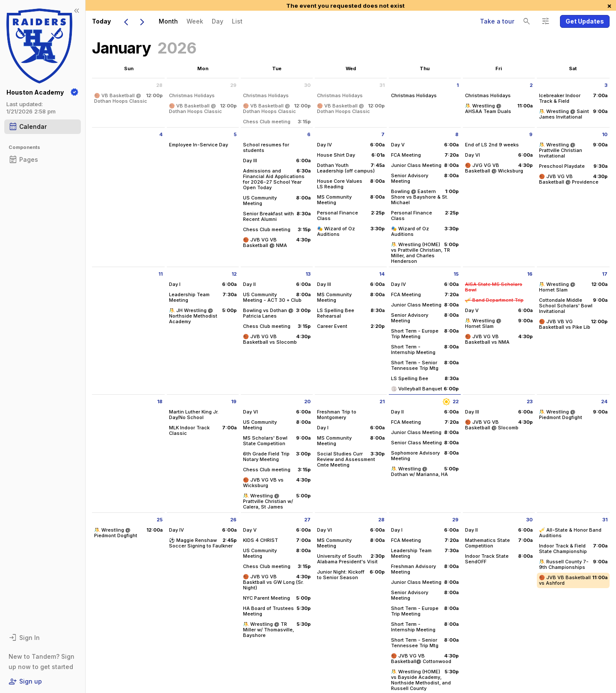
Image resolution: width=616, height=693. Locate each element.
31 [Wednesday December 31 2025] (382, 85)
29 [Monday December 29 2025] (233, 85)
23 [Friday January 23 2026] (530, 402)
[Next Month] (142, 21)
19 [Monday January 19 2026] (234, 402)
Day (218, 21)
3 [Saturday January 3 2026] (606, 85)
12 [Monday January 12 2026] (234, 274)
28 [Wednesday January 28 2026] (381, 520)
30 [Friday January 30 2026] (529, 520)
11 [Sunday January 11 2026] (160, 274)
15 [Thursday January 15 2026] (456, 274)
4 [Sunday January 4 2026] (161, 134)
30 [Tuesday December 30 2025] (307, 85)
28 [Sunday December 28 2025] (159, 85)
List (237, 21)
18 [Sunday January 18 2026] (160, 402)
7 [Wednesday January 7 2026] (383, 134)
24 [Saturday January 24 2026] (604, 402)
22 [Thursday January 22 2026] (450, 402)
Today (101, 21)
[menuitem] (168, 21)
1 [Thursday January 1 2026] (458, 85)
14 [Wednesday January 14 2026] (382, 274)
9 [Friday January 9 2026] (531, 134)
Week (195, 21)
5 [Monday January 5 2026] (235, 134)
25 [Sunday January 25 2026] (160, 520)
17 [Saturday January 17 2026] (605, 274)
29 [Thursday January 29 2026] (455, 520)
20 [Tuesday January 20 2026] (307, 402)
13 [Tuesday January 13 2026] (308, 274)
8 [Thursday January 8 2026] (457, 134)
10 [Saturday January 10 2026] (605, 134)
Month (168, 21)
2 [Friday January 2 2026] (531, 85)
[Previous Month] (126, 21)
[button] (585, 21)
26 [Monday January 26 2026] (233, 520)
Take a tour (497, 21)
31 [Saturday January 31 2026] (605, 520)
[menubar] (201, 21)
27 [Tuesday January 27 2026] (307, 520)
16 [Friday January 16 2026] (530, 274)
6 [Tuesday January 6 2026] (309, 134)
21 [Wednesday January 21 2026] (382, 402)
